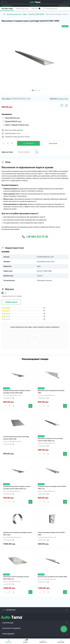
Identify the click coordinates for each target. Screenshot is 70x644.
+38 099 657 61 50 (64, 5)
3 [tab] (39, 90)
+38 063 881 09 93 (6, 5)
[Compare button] (66, 105)
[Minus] (4, 143)
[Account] (68, 2)
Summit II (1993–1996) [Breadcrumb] (36, 14)
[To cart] (30, 406)
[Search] (6, 2)
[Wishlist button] (62, 105)
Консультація (53, 143)
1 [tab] (33, 90)
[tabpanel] (35, 58)
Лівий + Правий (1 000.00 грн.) (16, 125)
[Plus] (12, 143)
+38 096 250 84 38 (35, 5)
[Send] (37, 152)
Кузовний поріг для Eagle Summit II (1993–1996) (52, 577)
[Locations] (64, 2)
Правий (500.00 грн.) (13, 121)
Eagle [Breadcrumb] (25, 14)
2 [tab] (36, 90)
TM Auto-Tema (63, 99)
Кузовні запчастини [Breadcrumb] (14, 14)
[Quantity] (8, 143)
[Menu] (2, 2)
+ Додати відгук (11, 302)
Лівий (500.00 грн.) (12, 118)
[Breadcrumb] (4, 14)
